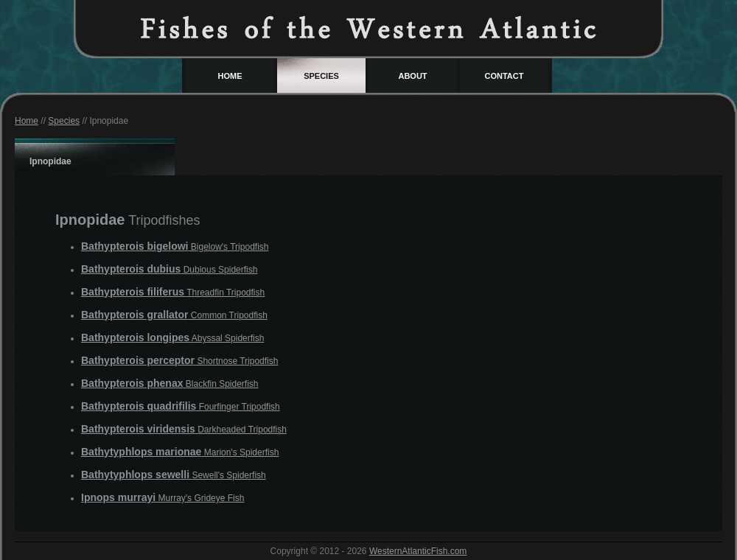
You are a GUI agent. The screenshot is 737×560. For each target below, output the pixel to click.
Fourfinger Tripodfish (181, 407)
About (412, 76)
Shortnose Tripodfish (179, 361)
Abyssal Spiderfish (172, 338)
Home (230, 76)
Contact (504, 76)
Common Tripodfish (174, 315)
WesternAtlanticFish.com (418, 551)
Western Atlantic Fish (368, 28)
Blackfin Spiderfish (170, 384)
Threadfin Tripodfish (173, 293)
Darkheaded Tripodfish (184, 430)
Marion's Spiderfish (180, 452)
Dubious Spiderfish (169, 270)
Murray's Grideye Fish (163, 498)
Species (321, 76)
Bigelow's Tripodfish (175, 247)
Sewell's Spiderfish (174, 475)
